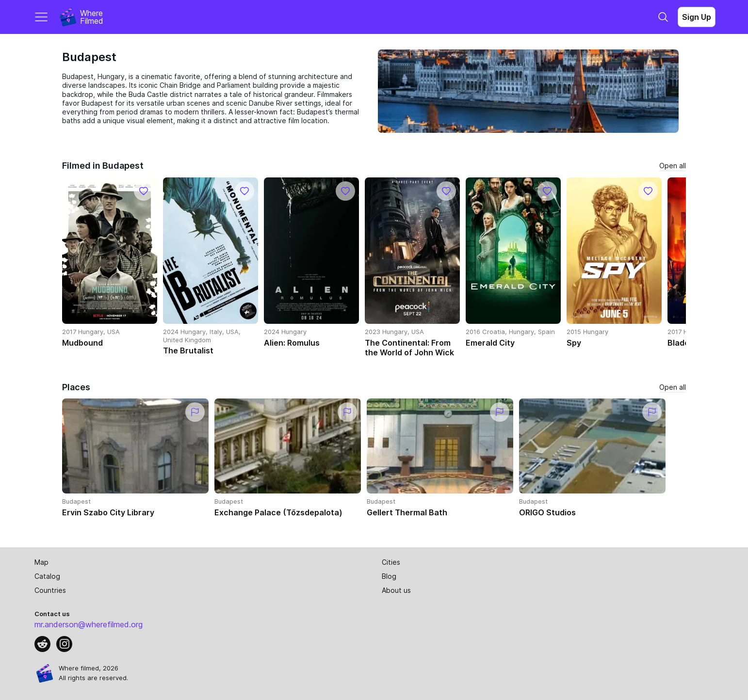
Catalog (47, 576)
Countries (50, 590)
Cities (391, 562)
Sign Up (697, 17)
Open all (673, 166)
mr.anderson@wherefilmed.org (89, 624)
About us (396, 590)
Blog (389, 576)
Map (41, 562)
